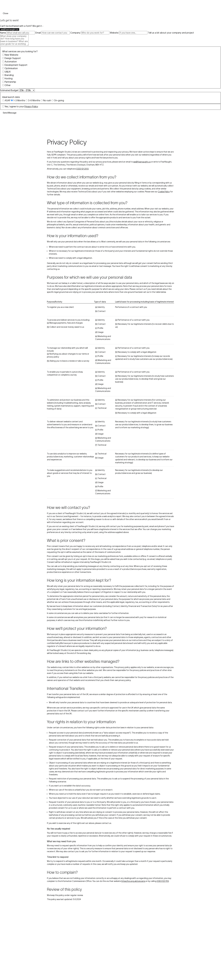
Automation (11, 62)
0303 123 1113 (163, 881)
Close (5, 13)
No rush (47, 100)
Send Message (10, 113)
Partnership (10, 82)
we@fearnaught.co (10, 29)
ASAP (8, 100)
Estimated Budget (9, 90)
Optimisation (11, 68)
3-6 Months (34, 100)
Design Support (13, 58)
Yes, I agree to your (21, 106)
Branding (9, 75)
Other (8, 85)
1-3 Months (19, 100)
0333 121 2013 (82, 169)
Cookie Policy (164, 192)
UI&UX (8, 72)
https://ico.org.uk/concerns (133, 881)
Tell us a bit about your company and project (171, 33)
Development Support (16, 65)
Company (75, 33)
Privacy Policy (31, 106)
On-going (59, 100)
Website (114, 33)
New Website (11, 55)
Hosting (9, 78)
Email (38, 33)
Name (3, 33)
